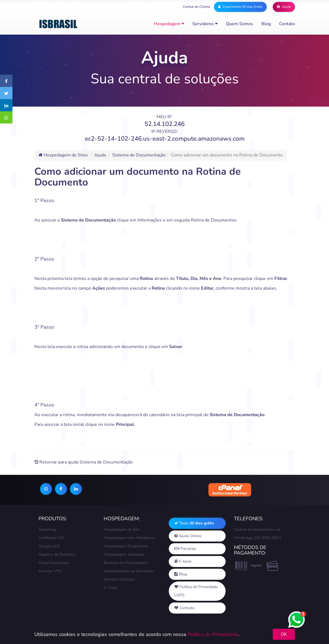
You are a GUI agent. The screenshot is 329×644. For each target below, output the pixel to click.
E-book (183, 561)
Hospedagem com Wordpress (129, 538)
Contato (287, 24)
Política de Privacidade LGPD (196, 591)
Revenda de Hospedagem (126, 563)
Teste (194, 523)
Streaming (47, 530)
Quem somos (239, 24)
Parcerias (185, 549)
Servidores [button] (205, 24)
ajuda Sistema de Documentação (100, 462)
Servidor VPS (50, 571)
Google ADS (49, 546)
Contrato (184, 608)
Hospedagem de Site (122, 530)
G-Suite (110, 588)
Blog (266, 24)
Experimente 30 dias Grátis (240, 7)
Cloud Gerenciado (54, 563)
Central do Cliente (196, 7)
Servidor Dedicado (119, 579)
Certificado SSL (52, 538)
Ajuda (284, 7)
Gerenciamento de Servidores (129, 571)
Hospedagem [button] (169, 24)
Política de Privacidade (213, 634)
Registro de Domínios (57, 554)
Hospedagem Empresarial (126, 546)
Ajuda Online (188, 536)
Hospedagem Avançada (124, 554)
